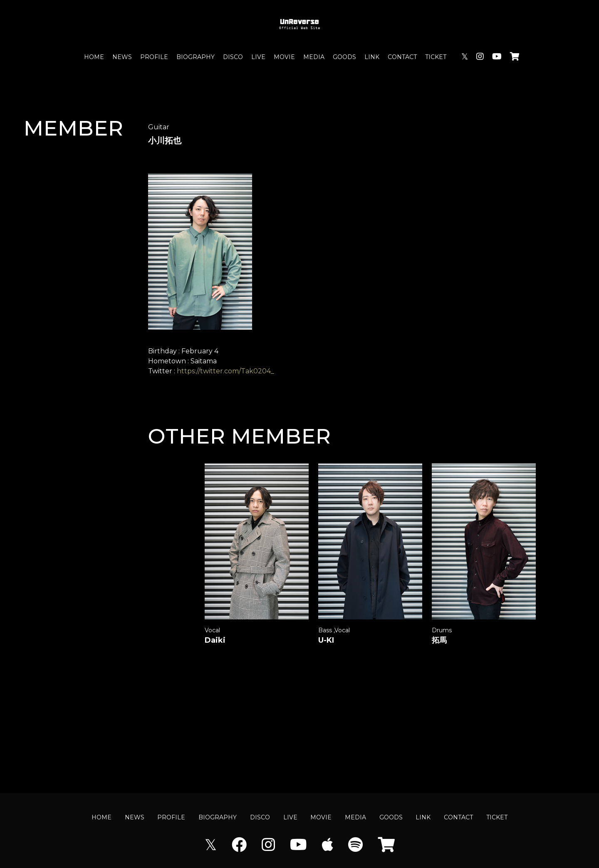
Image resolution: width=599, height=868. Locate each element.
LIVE (258, 57)
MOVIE (284, 57)
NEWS (122, 57)
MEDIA (314, 57)
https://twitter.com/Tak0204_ (225, 371)
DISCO (233, 57)
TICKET (436, 57)
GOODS (344, 57)
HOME (94, 57)
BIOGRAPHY (196, 57)
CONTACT (402, 57)
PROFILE (154, 57)
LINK (372, 57)
